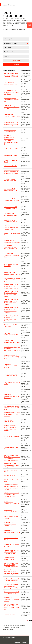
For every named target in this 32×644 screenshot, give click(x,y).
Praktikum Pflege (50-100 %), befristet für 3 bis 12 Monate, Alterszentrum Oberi (12, 286)
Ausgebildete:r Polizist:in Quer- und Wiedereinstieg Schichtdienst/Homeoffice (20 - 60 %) (11, 487)
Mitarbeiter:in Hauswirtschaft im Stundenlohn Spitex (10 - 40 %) (12, 408)
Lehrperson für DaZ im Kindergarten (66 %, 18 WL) (12, 200)
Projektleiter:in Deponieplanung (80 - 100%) (12, 531)
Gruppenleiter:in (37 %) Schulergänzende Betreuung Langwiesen (12, 92)
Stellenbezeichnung (9, 70)
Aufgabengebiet (26, 70)
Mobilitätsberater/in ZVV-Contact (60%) (11, 326)
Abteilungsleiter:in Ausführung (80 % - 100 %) (11, 511)
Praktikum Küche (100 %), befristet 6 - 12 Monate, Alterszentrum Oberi (11, 552)
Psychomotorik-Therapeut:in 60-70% (12, 383)
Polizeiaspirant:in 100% (10, 166)
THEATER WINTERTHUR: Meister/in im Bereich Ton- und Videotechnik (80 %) (11, 172)
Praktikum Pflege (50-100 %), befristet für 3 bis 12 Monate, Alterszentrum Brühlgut (11, 294)
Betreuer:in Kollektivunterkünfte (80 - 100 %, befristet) (11, 227)
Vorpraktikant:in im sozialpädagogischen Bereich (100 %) (10, 524)
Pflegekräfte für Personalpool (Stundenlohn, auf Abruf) (12, 599)
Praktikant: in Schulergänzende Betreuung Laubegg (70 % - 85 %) (12, 107)
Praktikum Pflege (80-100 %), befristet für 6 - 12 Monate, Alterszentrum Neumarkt (11, 318)
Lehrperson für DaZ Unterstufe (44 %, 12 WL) (11, 190)
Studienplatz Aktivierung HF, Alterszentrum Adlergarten (12, 580)
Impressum (24, 642)
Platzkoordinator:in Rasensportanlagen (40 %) (11, 83)
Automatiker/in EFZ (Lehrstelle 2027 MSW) (10, 221)
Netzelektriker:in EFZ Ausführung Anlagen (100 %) (12, 273)
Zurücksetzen (16, 60)
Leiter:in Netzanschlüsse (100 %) (11, 539)
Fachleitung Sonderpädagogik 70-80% (11, 334)
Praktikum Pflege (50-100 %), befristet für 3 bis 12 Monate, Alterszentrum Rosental (11, 302)
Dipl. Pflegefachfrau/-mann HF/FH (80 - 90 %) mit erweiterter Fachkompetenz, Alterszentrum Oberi (12, 572)
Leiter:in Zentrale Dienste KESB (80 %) (11, 518)
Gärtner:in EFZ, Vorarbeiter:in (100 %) (10, 421)
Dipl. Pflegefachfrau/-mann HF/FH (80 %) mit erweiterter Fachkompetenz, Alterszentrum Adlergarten (12, 458)
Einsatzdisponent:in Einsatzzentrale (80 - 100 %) (12, 341)
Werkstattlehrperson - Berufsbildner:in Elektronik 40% (11, 100)
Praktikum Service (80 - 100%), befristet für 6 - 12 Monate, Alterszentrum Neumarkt (11, 428)
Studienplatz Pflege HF (10, 614)
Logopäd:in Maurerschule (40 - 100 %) (11, 265)
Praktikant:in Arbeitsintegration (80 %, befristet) (11, 366)
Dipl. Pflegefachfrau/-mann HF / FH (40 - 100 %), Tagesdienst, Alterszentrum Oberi (11, 607)
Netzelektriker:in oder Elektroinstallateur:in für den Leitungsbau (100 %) (12, 465)
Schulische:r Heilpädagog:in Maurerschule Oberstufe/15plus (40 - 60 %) (12, 349)
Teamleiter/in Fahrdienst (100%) (10, 471)
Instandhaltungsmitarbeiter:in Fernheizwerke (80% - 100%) (12, 280)
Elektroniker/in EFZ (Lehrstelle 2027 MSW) (10, 214)
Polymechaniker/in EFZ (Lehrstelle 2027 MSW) (10, 208)
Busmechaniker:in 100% (11, 155)
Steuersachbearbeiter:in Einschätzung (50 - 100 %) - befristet (12, 357)
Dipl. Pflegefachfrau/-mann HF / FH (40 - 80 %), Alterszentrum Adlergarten (11, 565)
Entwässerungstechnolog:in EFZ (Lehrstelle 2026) (11, 593)
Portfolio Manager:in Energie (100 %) (12, 161)
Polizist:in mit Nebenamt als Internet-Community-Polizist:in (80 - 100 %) (12, 495)
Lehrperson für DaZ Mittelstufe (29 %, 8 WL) (10, 180)
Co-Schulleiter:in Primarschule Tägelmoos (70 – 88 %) (12, 116)
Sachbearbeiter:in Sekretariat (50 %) (9, 558)
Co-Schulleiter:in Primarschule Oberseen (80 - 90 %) (12, 255)
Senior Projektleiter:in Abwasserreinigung (10, 131)
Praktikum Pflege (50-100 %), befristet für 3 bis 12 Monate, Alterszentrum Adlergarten (11, 310)
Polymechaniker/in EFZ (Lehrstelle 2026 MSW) (10, 375)
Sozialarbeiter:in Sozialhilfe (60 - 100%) (11, 545)
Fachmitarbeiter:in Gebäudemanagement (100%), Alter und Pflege (11, 247)
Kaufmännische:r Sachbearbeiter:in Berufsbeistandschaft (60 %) (12, 240)
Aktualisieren (16, 65)
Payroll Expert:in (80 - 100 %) (11, 448)
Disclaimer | (17, 642)
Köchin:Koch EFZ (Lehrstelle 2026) (12, 234)
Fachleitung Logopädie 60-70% (11, 437)
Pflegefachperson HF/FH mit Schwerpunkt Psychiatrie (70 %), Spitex (12, 414)
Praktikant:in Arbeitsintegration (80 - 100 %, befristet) (11, 396)
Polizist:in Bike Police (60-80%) (11, 481)
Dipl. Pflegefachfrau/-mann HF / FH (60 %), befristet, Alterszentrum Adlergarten (11, 75)
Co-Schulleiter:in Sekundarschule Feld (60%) (12, 503)
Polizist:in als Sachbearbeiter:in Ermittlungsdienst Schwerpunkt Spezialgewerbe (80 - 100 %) (11, 140)
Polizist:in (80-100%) (10, 476)
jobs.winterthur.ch (9, 5)
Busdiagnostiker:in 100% (11, 149)
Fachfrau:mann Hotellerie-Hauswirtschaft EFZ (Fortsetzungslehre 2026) (11, 586)
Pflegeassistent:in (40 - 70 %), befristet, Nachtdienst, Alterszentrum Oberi (11, 124)
